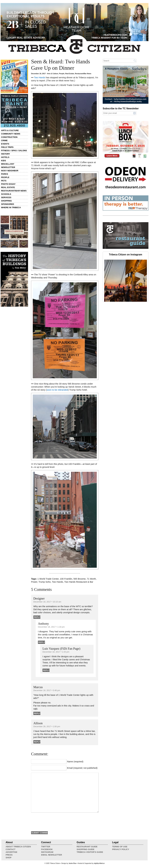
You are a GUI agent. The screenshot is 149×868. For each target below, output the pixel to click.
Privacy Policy (121, 849)
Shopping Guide (85, 849)
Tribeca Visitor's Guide (90, 852)
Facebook (47, 849)
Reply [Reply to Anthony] (42, 642)
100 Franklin (66, 579)
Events (5, 144)
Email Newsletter (52, 855)
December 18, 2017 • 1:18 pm (51, 627)
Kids (4, 161)
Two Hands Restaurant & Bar (79, 582)
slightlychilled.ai (99, 863)
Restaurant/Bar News (14, 191)
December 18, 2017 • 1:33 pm (56, 652)
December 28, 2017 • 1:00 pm (47, 726)
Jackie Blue (72, 863)
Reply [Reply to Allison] (37, 742)
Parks (5, 174)
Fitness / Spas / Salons (14, 151)
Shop (9, 858)
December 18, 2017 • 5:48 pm (47, 690)
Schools (6, 194)
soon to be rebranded (57, 390)
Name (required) (75, 762)
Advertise (11, 852)
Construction (9, 137)
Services (6, 197)
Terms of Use (120, 847)
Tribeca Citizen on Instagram (126, 255)
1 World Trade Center (48, 579)
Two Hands (40, 78)
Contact (11, 849)
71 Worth (91, 579)
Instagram (47, 852)
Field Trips (7, 147)
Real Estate (8, 187)
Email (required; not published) (82, 768)
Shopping (6, 201)
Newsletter (8, 167)
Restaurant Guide (87, 847)
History (6, 154)
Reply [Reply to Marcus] (37, 713)
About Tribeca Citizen (18, 847)
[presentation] (54, 822)
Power (34, 582)
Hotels (5, 157)
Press (9, 855)
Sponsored (8, 204)
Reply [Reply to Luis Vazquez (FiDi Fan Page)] (46, 670)
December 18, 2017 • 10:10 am (47, 602)
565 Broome (80, 579)
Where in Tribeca (11, 207)
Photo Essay (8, 184)
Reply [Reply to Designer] (37, 617)
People (5, 177)
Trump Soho (45, 582)
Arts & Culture (10, 130)
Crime (4, 140)
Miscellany (8, 164)
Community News (11, 134)
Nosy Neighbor (10, 171)
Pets (4, 181)
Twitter (46, 847)
